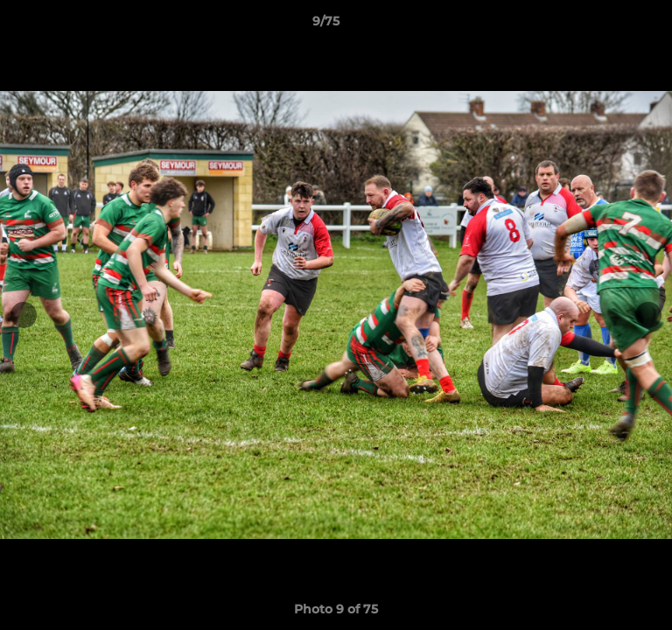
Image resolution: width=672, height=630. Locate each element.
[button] (609, 25)
